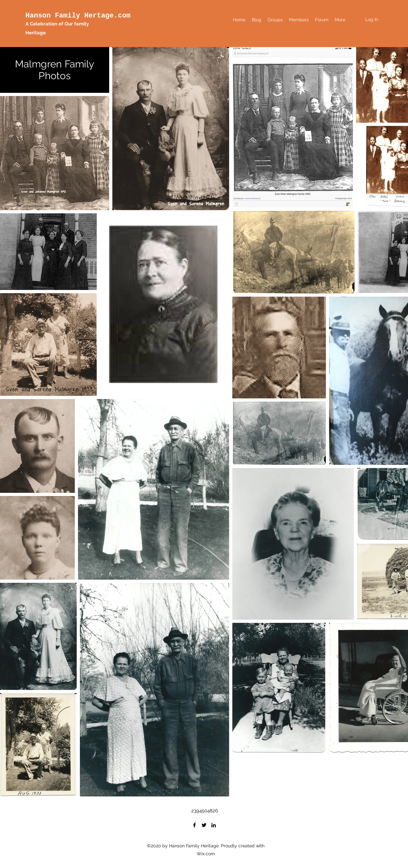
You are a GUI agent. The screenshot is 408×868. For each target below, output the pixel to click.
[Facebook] (194, 825)
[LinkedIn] (214, 825)
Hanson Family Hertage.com (78, 16)
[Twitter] (204, 825)
